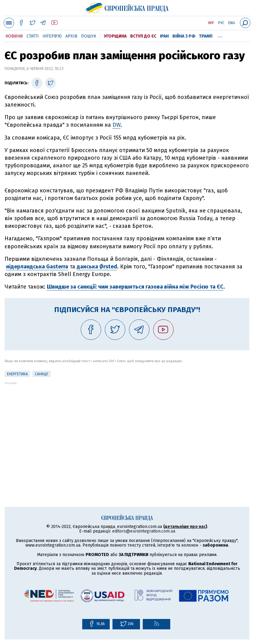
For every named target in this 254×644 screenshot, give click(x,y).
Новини (14, 36)
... (220, 35)
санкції (42, 374)
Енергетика (17, 374)
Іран (164, 36)
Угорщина (115, 36)
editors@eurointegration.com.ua (144, 531)
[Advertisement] (127, 428)
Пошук (89, 36)
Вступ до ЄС (143, 36)
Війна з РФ (184, 36)
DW (116, 125)
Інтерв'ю (52, 36)
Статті (33, 36)
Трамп (206, 36)
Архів (71, 36)
